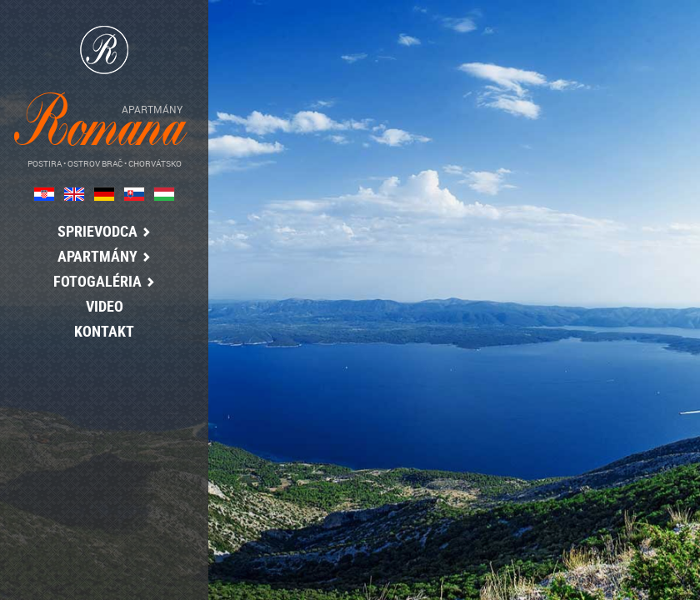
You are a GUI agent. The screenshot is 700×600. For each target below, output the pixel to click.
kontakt (100, 331)
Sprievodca (100, 231)
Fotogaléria (100, 281)
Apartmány (100, 256)
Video (100, 306)
